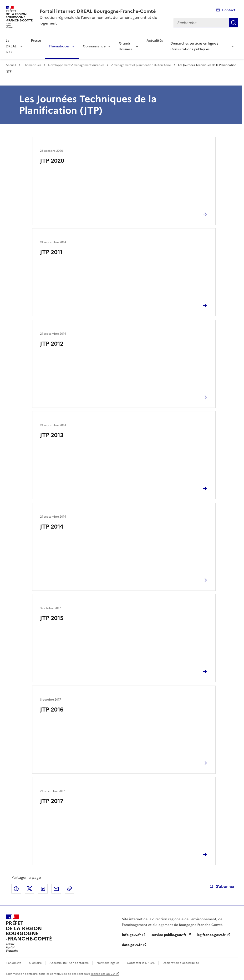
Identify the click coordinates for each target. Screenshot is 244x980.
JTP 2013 (52, 435)
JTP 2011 (51, 252)
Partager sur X (30, 889)
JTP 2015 (52, 618)
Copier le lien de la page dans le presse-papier (70, 889)
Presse (36, 41)
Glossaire (35, 963)
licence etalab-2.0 (103, 974)
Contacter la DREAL (141, 963)
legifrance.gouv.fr (211, 935)
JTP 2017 (52, 801)
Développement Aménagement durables (76, 65)
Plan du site (13, 963)
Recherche (234, 23)
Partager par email (56, 889)
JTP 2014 (52, 527)
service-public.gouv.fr (169, 935)
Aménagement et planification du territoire (141, 65)
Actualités (155, 41)
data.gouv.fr (132, 945)
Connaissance (94, 46)
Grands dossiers (125, 46)
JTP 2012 (52, 344)
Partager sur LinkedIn (43, 889)
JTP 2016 (52, 710)
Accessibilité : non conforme (69, 963)
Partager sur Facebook (16, 889)
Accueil (11, 65)
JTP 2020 (52, 161)
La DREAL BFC (11, 46)
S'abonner (222, 886)
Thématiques (59, 46)
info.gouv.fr (132, 935)
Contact (229, 10)
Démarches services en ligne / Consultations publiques (194, 46)
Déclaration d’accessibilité (181, 963)
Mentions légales (108, 963)
